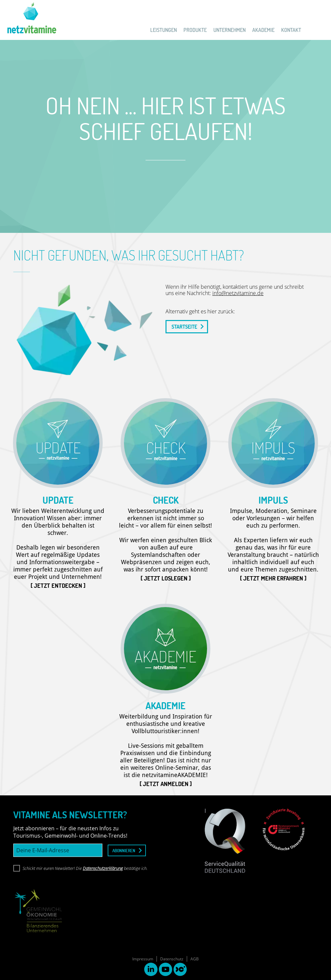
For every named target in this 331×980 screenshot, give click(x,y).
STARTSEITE (184, 327)
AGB (195, 959)
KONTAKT (291, 30)
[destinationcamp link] (180, 970)
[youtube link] (165, 970)
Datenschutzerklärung (103, 868)
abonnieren (124, 850)
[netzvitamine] (28, 20)
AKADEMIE (263, 30)
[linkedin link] (151, 970)
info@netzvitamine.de (238, 293)
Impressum (143, 959)
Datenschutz (172, 959)
